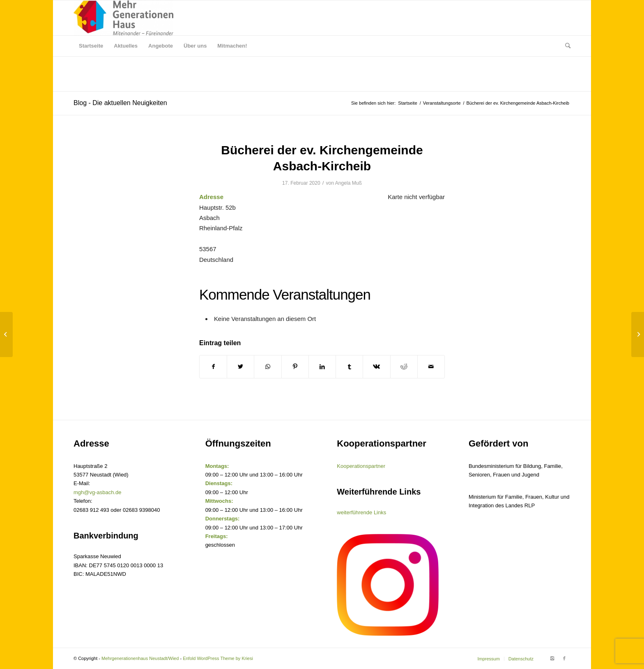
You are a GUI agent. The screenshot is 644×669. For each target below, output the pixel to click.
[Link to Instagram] (552, 658)
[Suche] (565, 46)
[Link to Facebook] (564, 658)
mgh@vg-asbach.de (98, 492)
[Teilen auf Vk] (376, 367)
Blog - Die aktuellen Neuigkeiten (120, 103)
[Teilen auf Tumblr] (349, 367)
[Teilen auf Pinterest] (295, 367)
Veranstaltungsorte (442, 103)
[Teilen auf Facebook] (213, 367)
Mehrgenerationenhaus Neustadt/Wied (140, 658)
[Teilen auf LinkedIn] (322, 367)
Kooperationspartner (361, 466)
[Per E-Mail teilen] (431, 367)
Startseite (407, 103)
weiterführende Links (361, 512)
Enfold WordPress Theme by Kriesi (218, 658)
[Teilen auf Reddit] (404, 367)
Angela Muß (348, 183)
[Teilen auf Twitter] (240, 367)
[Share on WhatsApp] (268, 367)
